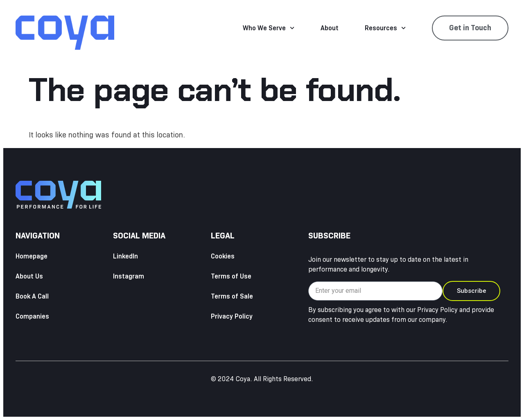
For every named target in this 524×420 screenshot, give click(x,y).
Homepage (32, 256)
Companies (32, 316)
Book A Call (32, 296)
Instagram (129, 276)
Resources (385, 28)
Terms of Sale (232, 296)
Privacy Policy (232, 316)
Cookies (223, 256)
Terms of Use (231, 276)
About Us (29, 276)
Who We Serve (269, 28)
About (330, 28)
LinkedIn (125, 256)
